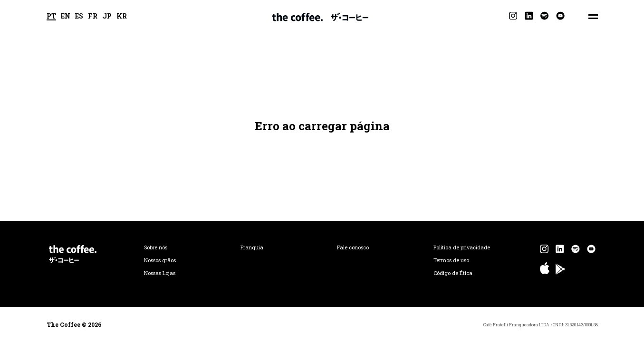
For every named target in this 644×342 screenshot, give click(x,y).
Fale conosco (353, 247)
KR (122, 17)
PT (51, 17)
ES (79, 17)
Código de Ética (453, 273)
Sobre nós (156, 247)
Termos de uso (451, 260)
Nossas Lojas (160, 273)
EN (66, 17)
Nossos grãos (160, 260)
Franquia (252, 247)
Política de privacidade (462, 247)
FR (93, 17)
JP (107, 17)
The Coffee (320, 17)
